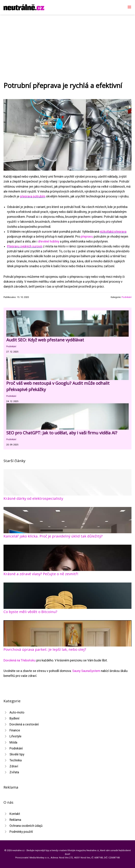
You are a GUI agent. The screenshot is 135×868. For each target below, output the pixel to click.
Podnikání (127, 297)
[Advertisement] (67, 41)
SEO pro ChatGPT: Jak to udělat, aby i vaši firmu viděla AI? (62, 433)
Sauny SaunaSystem (86, 671)
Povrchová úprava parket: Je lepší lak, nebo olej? (45, 649)
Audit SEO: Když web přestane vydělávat (45, 340)
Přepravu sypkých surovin (25, 246)
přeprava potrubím (33, 196)
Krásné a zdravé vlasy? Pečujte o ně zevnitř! (41, 574)
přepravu (87, 237)
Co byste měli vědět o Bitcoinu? (30, 612)
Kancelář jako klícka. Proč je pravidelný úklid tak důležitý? (53, 536)
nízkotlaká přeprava (113, 232)
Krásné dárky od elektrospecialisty (33, 498)
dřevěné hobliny (49, 241)
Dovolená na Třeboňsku (20, 660)
